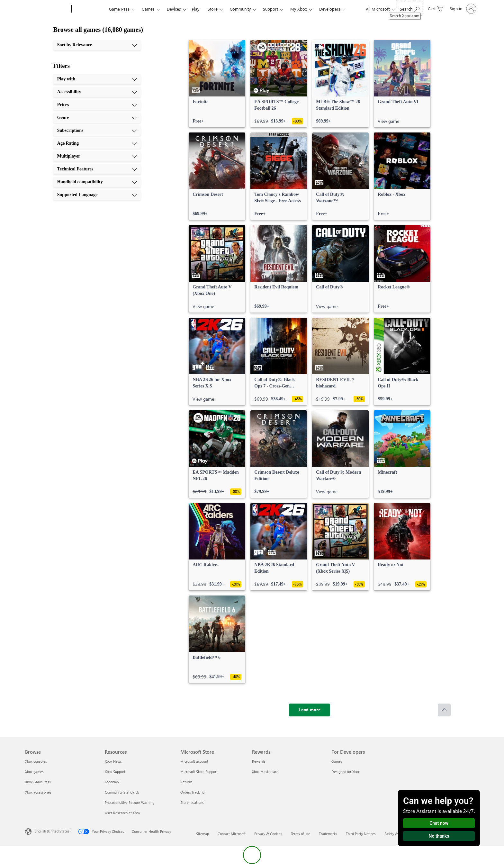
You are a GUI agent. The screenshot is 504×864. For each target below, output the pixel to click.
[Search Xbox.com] (410, 8)
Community (240, 9)
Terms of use (301, 834)
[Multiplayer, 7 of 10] (97, 156)
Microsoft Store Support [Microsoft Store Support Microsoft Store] (199, 772)
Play (196, 9)
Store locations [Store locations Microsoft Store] (192, 802)
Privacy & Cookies (268, 834)
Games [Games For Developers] (337, 761)
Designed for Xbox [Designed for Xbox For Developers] (346, 772)
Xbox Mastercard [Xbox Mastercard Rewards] (265, 772)
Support (270, 9)
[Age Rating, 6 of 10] (97, 143)
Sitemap (203, 834)
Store (213, 9)
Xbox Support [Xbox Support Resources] (115, 772)
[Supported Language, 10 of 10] (97, 195)
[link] (217, 84)
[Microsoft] (47, 9)
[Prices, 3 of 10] (97, 105)
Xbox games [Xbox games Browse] (34, 772)
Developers (330, 9)
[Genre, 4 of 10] (97, 118)
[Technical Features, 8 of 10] (97, 169)
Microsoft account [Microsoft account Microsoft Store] (194, 761)
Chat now (439, 823)
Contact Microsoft (232, 834)
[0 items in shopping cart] (435, 8)
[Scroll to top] (444, 710)
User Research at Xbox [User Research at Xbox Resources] (122, 813)
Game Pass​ (119, 9)
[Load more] (310, 710)
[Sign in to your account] (462, 9)
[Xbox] (90, 9)
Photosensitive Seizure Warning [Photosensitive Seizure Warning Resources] (130, 802)
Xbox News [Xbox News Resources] (113, 761)
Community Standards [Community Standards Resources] (122, 792)
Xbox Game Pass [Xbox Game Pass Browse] (38, 782)
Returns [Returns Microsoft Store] (186, 782)
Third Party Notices (361, 834)
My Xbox (299, 9)
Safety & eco (394, 834)
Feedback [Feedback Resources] (112, 782)
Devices (174, 9)
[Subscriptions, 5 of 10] (97, 131)
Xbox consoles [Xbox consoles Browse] (36, 761)
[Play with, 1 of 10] (97, 79)
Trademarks (328, 834)
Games (148, 9)
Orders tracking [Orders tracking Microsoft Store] (192, 792)
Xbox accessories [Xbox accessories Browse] (38, 792)
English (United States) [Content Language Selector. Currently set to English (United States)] (53, 831)
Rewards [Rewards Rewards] (259, 761)
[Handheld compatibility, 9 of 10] (97, 182)
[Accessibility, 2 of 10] (97, 92)
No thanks (439, 836)
